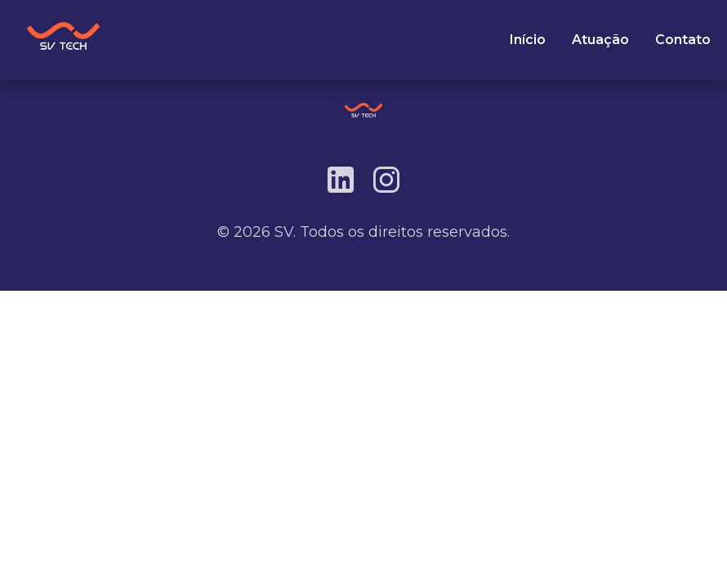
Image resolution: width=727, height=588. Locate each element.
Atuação (600, 40)
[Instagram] (386, 180)
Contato (683, 40)
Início (528, 40)
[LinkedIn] (341, 180)
